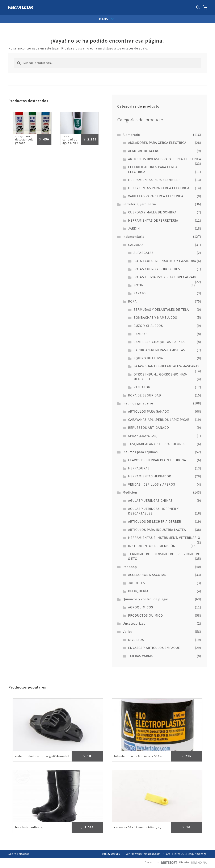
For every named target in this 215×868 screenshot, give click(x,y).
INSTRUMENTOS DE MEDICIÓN (152, 546)
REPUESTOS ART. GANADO (149, 428)
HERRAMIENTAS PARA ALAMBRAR (154, 180)
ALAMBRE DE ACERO (144, 151)
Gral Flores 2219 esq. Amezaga (186, 855)
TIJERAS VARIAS (141, 656)
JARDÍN (134, 229)
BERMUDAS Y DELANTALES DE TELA (161, 310)
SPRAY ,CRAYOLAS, (143, 436)
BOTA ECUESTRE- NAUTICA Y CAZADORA (165, 261)
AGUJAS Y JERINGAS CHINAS (150, 501)
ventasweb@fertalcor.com (144, 855)
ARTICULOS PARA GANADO (149, 412)
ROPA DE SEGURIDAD (145, 396)
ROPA (132, 302)
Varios (128, 632)
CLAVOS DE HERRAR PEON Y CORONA (157, 460)
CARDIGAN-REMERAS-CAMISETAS (159, 350)
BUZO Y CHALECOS (148, 326)
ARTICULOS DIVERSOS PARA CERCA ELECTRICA (165, 159)
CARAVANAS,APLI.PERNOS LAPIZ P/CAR (159, 420)
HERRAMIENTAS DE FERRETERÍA (153, 221)
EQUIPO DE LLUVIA (148, 358)
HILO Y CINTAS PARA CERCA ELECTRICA (159, 188)
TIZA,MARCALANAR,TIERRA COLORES (157, 444)
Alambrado (131, 135)
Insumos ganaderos (138, 403)
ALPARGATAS (144, 253)
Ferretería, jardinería (139, 204)
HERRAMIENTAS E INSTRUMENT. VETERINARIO (164, 538)
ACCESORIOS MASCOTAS (147, 575)
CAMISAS (140, 334)
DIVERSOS (136, 640)
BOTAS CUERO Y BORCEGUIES (157, 269)
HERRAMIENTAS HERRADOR (150, 476)
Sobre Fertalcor (19, 855)
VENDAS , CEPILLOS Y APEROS (152, 485)
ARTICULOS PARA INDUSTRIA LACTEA (157, 530)
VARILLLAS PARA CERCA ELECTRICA (156, 196)
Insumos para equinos (140, 452)
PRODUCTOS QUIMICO (146, 616)
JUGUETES (136, 583)
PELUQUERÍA (138, 591)
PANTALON (142, 387)
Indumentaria (133, 237)
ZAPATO (140, 293)
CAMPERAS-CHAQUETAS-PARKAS (159, 342)
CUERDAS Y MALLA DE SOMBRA (152, 212)
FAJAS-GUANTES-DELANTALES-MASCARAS (166, 366)
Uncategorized (134, 624)
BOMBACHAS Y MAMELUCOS (155, 318)
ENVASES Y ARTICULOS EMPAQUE (154, 648)
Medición (130, 493)
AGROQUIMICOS (141, 607)
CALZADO (135, 245)
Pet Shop (130, 567)
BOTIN (139, 285)
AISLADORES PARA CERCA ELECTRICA (157, 143)
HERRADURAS (139, 468)
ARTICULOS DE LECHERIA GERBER (155, 522)
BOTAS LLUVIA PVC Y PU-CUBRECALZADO (166, 277)
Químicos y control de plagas (146, 599)
